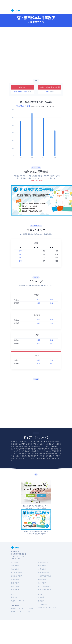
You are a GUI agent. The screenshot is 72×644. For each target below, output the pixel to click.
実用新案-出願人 (17, 573)
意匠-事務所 (15, 583)
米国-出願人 (42, 566)
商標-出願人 (15, 586)
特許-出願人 (15, 566)
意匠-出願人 (15, 579)
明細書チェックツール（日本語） (22, 608)
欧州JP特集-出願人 (44, 586)
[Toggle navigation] (59, 11)
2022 (21, 258)
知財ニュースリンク (18, 601)
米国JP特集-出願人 (44, 573)
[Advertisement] (19, 53)
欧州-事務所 (42, 583)
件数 (36, 81)
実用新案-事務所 (17, 576)
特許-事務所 (15, 569)
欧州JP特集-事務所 (44, 590)
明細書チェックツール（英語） (21, 612)
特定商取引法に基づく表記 (47, 608)
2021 (21, 254)
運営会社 (41, 597)
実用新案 (21, 92)
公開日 (47, 92)
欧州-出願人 (42, 579)
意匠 (26, 92)
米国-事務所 (42, 569)
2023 (21, 261)
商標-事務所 (15, 590)
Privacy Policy (42, 604)
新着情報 (14, 597)
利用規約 (41, 601)
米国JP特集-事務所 (44, 576)
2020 (21, 251)
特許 (15, 92)
